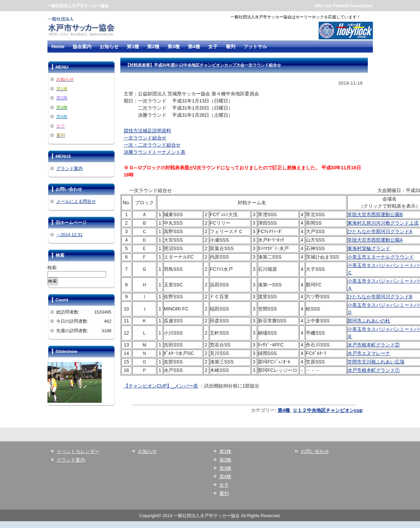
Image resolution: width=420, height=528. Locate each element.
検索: (53, 268)
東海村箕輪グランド (369, 248)
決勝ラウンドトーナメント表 (155, 152)
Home (58, 46)
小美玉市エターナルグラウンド (381, 257)
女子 (213, 46)
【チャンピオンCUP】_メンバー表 (161, 386)
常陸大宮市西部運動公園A (375, 240)
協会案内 (82, 46)
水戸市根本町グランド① (374, 370)
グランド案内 (69, 168)
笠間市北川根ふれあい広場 (376, 362)
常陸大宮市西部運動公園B (375, 214)
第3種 (174, 46)
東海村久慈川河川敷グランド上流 (383, 223)
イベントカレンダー (78, 451)
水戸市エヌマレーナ (369, 353)
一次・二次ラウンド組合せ (152, 145)
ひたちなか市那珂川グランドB (380, 297)
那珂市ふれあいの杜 (369, 321)
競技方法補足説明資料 (147, 131)
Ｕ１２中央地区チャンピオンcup (328, 410)
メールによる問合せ (76, 201)
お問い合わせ (315, 451)
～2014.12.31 (69, 235)
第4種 (194, 46)
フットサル (255, 46)
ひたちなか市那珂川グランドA (380, 231)
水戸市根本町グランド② (374, 345)
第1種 (133, 46)
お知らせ (109, 46)
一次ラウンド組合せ (145, 138)
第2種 (153, 46)
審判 (231, 46)
